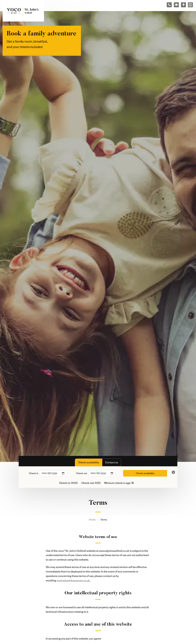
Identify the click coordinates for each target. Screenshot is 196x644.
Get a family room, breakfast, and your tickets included (27, 44)
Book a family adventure (41, 34)
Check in (34, 473)
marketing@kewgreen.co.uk (73, 580)
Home (92, 520)
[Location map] (183, 5)
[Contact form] (176, 5)
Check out (82, 473)
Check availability (145, 473)
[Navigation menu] (190, 5)
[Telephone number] (169, 5)
